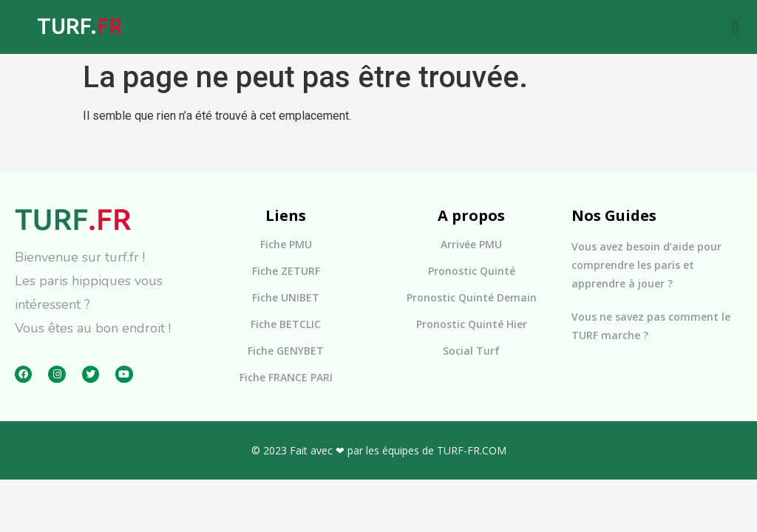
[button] (735, 27)
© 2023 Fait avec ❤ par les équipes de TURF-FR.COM (379, 450)
